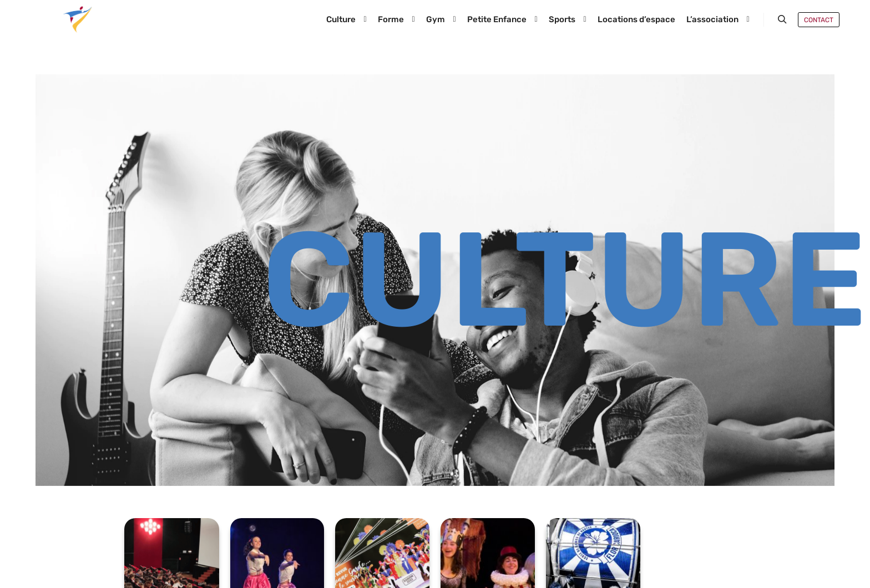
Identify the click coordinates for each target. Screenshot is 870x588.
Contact (819, 20)
